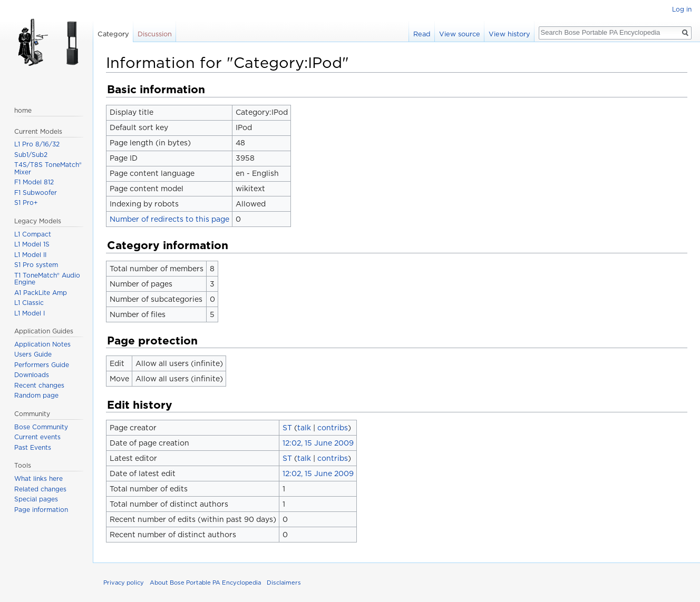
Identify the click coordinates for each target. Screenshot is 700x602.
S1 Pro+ (26, 203)
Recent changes (39, 385)
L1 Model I (30, 313)
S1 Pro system (36, 265)
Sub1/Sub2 (31, 155)
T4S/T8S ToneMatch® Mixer (48, 168)
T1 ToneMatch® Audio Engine (47, 279)
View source (460, 34)
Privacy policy (124, 583)
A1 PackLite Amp (41, 293)
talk (304, 428)
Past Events (33, 447)
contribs (333, 428)
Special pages (36, 499)
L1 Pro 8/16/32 (37, 144)
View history (509, 34)
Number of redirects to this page (169, 219)
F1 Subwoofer (36, 193)
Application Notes (42, 344)
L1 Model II (30, 255)
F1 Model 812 (34, 182)
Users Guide (33, 354)
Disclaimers (284, 583)
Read (422, 34)
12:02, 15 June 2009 (318, 443)
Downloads (32, 375)
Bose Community (41, 427)
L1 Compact (33, 234)
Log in (682, 9)
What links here (38, 478)
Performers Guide (42, 365)
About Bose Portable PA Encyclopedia (205, 583)
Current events (37, 437)
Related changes (40, 489)
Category (113, 34)
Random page (36, 395)
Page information (41, 510)
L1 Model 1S (32, 244)
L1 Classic (29, 303)
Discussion (155, 34)
